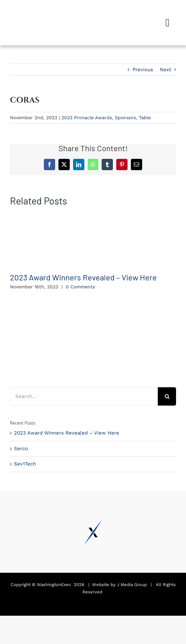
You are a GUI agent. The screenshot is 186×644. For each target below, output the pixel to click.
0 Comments (80, 287)
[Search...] (84, 396)
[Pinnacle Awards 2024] (35, 12)
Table (145, 118)
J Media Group (132, 585)
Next (165, 70)
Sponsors (125, 118)
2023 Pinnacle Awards (87, 118)
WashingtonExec (54, 585)
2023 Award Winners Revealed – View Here (83, 277)
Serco (21, 449)
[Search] (167, 396)
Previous (143, 70)
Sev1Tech (25, 464)
